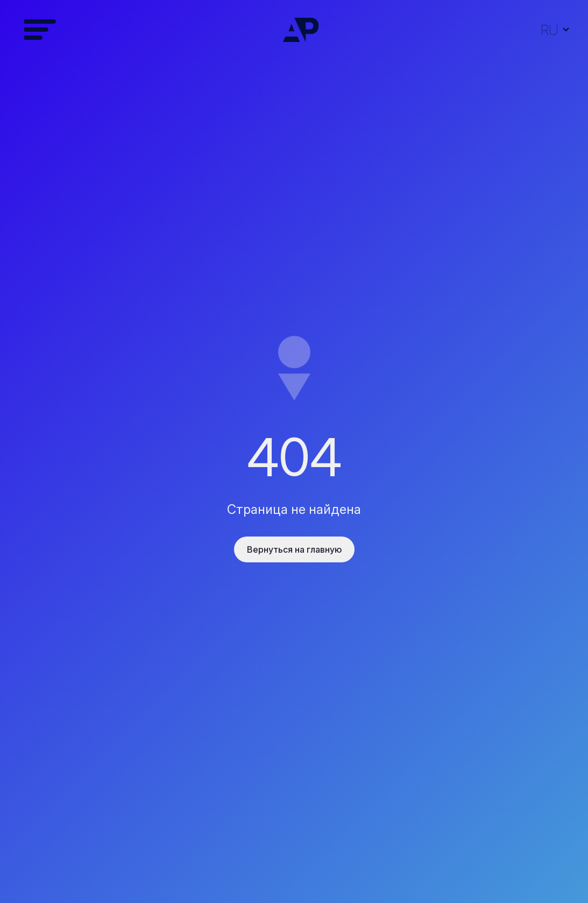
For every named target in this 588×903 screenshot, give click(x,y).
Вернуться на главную (294, 549)
